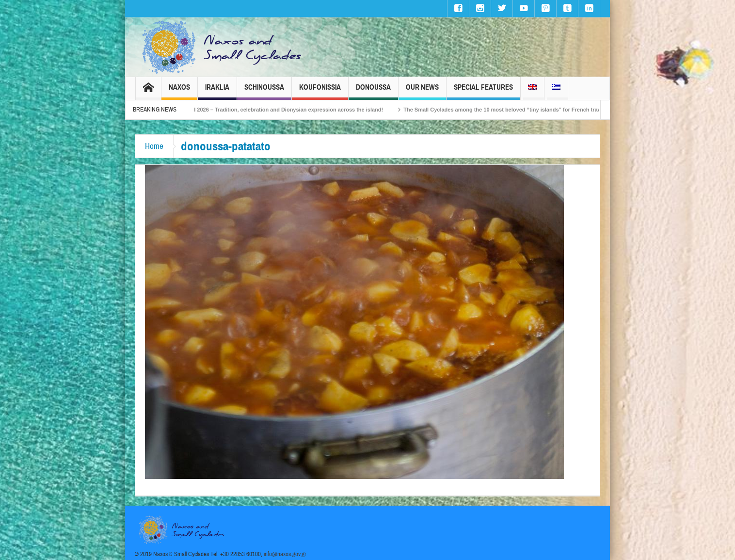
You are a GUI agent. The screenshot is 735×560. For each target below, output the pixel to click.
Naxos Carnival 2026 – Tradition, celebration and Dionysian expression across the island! (286, 110)
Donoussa (373, 91)
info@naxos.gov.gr (285, 554)
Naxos (179, 91)
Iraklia (217, 91)
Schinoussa (264, 91)
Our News (422, 91)
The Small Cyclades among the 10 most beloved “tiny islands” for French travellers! (525, 110)
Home (154, 146)
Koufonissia (320, 91)
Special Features (483, 91)
